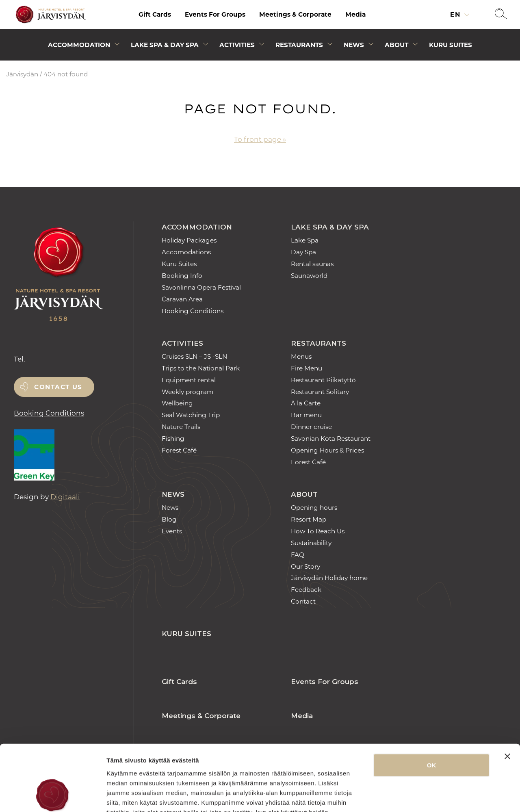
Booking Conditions (49, 413)
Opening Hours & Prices (327, 450)
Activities (182, 343)
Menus (301, 356)
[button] (501, 15)
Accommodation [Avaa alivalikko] (79, 45)
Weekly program (187, 392)
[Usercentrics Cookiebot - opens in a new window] (53, 796)
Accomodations (186, 252)
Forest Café (179, 450)
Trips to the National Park (201, 368)
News (173, 494)
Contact (303, 601)
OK (432, 706)
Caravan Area (182, 299)
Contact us (58, 387)
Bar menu (306, 415)
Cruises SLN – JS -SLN (194, 356)
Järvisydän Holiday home (329, 578)
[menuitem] (155, 15)
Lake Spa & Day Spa (330, 227)
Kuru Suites (451, 45)
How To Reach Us (318, 531)
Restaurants (318, 343)
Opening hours (314, 508)
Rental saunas (312, 264)
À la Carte (306, 403)
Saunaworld (309, 276)
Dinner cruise (311, 427)
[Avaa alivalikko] (117, 46)
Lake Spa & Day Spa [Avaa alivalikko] (165, 45)
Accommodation (197, 227)
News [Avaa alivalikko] (354, 45)
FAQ (298, 555)
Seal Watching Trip (191, 415)
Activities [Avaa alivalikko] (237, 45)
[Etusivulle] (50, 15)
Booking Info (182, 276)
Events (172, 531)
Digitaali (65, 497)
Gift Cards (155, 14)
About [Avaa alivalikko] (396, 45)
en (456, 14)
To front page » (260, 139)
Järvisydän (22, 74)
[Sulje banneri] (507, 697)
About (304, 494)
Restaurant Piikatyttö (323, 380)
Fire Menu (307, 368)
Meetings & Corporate (295, 14)
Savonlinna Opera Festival (201, 287)
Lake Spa (305, 240)
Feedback (306, 590)
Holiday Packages (189, 240)
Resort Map (309, 519)
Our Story (305, 566)
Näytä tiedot (434, 796)
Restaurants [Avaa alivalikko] (299, 45)
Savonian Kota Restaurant (331, 438)
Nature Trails (181, 427)
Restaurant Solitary (320, 392)
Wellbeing (177, 403)
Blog (169, 519)
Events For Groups (215, 14)
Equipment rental (189, 380)
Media (355, 14)
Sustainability (311, 543)
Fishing (173, 438)
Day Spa (303, 252)
